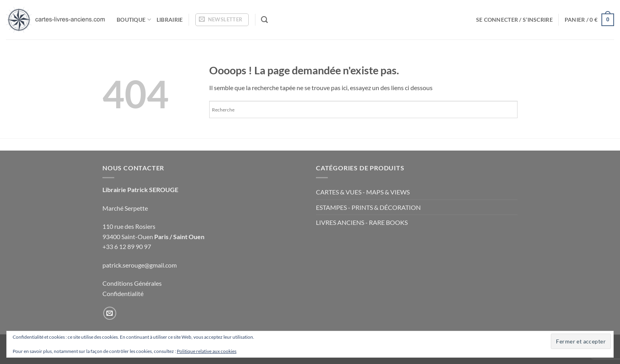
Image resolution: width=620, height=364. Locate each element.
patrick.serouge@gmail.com (140, 265)
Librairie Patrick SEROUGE (140, 190)
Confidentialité (123, 293)
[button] (222, 20)
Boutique (134, 20)
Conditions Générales (132, 283)
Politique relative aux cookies (207, 351)
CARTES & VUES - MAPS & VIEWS (363, 192)
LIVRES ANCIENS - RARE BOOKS (362, 222)
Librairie (170, 20)
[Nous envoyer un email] (110, 313)
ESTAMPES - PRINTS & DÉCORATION (368, 207)
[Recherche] (264, 20)
